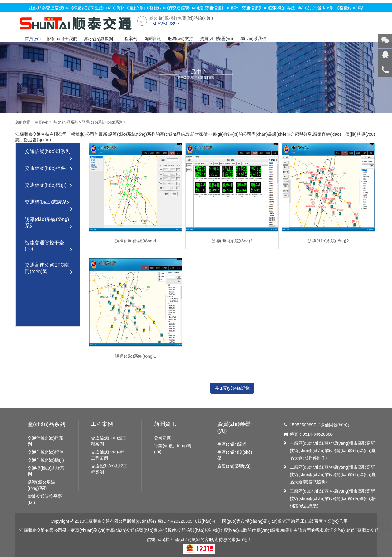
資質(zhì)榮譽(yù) (217, 39)
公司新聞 (163, 438)
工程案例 (129, 39)
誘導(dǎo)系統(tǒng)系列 (102, 122)
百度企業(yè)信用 (331, 521)
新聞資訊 (153, 39)
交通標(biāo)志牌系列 (49, 205)
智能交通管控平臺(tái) (49, 247)
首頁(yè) (33, 39)
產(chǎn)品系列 (99, 39)
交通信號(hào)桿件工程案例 (109, 455)
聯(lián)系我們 (253, 39)
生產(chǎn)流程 (232, 444)
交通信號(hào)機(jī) (49, 186)
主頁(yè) (41, 122)
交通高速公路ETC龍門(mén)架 (49, 269)
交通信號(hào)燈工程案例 (109, 441)
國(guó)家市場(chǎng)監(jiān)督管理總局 (260, 521)
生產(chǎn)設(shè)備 (235, 455)
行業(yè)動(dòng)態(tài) (173, 449)
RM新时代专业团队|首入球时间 (384, 524)
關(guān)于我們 (62, 39)
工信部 (307, 521)
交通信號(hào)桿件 (49, 169)
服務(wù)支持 (181, 39)
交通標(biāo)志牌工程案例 (109, 469)
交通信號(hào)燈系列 (49, 154)
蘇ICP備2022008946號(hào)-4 (187, 521)
